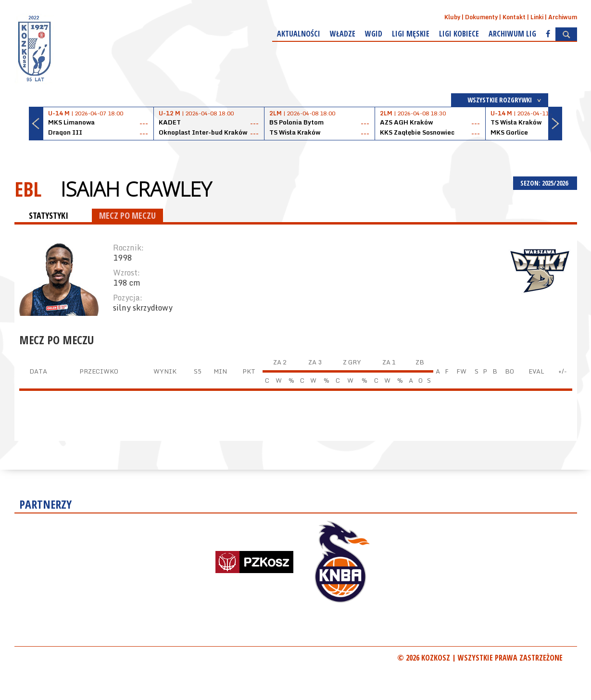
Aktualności (299, 34)
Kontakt (514, 17)
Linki (537, 17)
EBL (28, 189)
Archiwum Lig (512, 34)
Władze (343, 34)
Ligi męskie (411, 34)
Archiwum (563, 17)
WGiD (374, 34)
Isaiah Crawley (136, 189)
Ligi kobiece (459, 34)
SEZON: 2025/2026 (545, 183)
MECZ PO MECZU (127, 215)
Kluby (452, 17)
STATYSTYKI (49, 215)
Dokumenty (481, 17)
